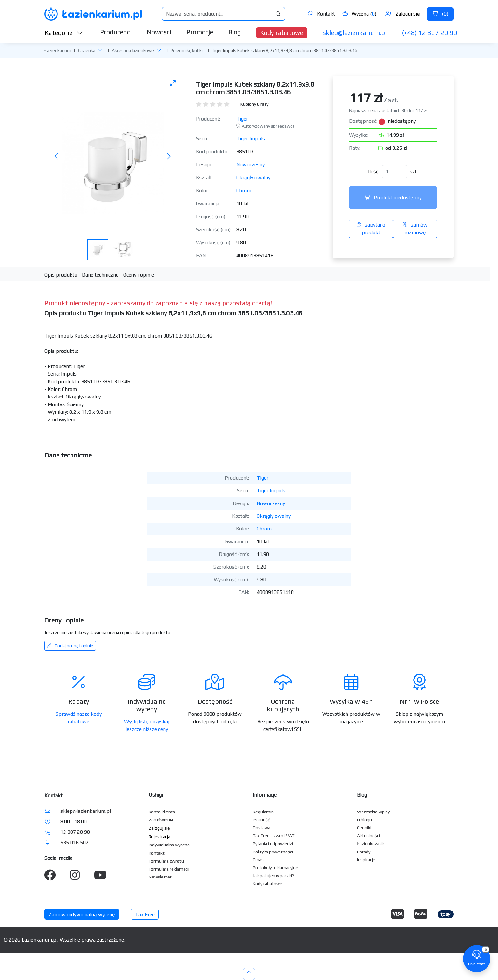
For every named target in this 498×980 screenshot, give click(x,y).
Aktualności (368, 836)
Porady (364, 852)
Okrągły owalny (253, 178)
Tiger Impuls (251, 138)
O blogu (364, 820)
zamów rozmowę (415, 229)
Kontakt (322, 14)
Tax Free (145, 914)
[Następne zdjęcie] (169, 157)
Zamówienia (161, 820)
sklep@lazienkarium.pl (355, 33)
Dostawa (262, 828)
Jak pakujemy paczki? (273, 876)
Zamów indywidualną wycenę (82, 914)
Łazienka (87, 50)
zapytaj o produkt (371, 229)
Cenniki (364, 828)
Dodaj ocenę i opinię (70, 646)
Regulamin (263, 812)
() (440, 14)
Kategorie (64, 33)
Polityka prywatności (273, 852)
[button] (100, 50)
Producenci (116, 32)
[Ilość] (394, 172)
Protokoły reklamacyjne (276, 868)
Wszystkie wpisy (373, 812)
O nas (258, 860)
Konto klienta (162, 812)
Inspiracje (366, 860)
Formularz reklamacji (169, 869)
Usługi (156, 795)
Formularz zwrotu (166, 861)
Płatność (261, 820)
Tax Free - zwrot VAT (274, 836)
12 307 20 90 (75, 832)
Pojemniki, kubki (187, 50)
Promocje (200, 32)
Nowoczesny (250, 164)
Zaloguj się (403, 14)
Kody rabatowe (282, 33)
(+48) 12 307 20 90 (430, 33)
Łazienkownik (370, 844)
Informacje (265, 795)
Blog (235, 32)
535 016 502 (74, 842)
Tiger (242, 119)
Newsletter (160, 877)
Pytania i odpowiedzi (273, 844)
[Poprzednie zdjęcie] (57, 157)
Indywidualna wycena (169, 845)
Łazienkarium (58, 50)
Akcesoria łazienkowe (133, 50)
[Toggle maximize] (173, 83)
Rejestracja (159, 837)
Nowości (159, 32)
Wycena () (359, 14)
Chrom (244, 191)
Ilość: (374, 171)
